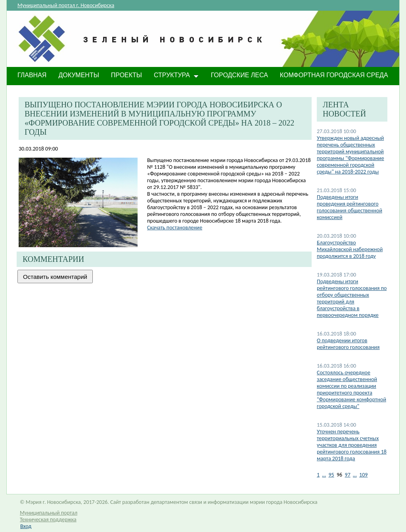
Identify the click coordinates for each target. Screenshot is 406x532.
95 (331, 475)
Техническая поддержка (48, 520)
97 (348, 475)
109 (363, 475)
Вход (26, 526)
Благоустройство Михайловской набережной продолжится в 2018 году (350, 249)
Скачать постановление (175, 228)
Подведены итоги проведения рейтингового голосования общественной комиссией (350, 207)
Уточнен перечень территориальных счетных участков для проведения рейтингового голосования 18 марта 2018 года (352, 445)
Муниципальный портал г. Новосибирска (66, 5)
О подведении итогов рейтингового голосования (348, 344)
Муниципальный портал (49, 513)
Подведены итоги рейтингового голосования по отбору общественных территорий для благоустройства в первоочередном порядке (352, 298)
